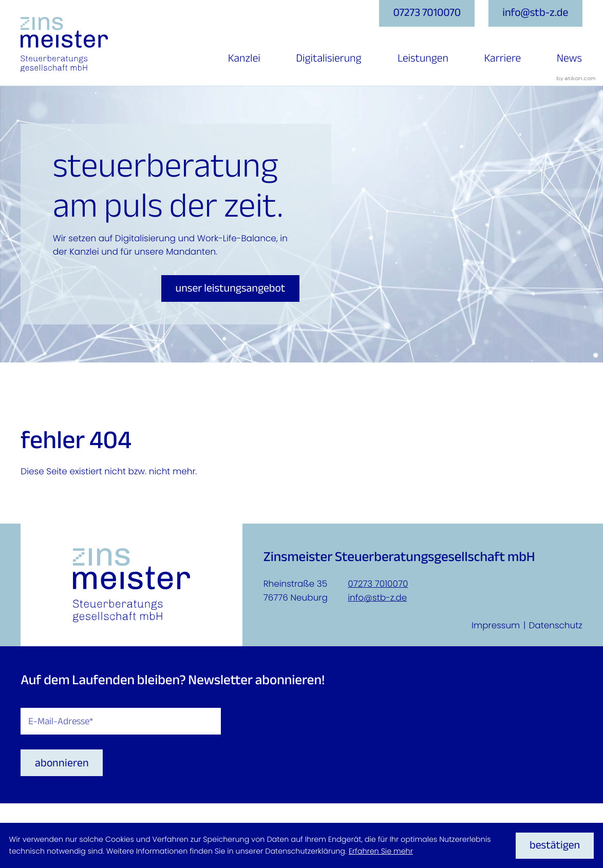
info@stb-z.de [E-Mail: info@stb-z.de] (377, 597)
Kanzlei (244, 59)
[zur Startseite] (64, 45)
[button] (427, 13)
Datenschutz (555, 625)
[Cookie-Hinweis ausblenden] (555, 846)
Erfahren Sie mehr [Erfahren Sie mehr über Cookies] (381, 852)
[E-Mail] (121, 721)
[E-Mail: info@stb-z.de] (535, 13)
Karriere (502, 59)
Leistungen (423, 59)
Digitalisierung (328, 59)
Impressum (496, 625)
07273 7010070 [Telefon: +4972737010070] (378, 584)
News (569, 59)
